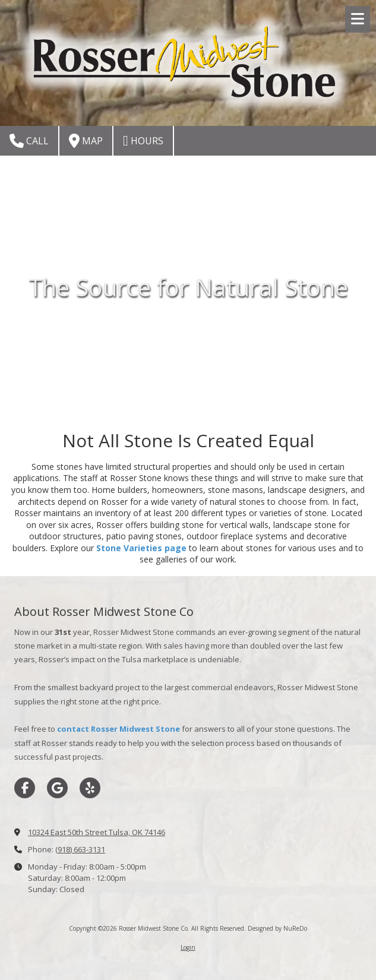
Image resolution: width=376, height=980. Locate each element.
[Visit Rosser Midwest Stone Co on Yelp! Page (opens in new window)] (90, 788)
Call (29, 141)
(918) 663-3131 (80, 849)
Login (188, 947)
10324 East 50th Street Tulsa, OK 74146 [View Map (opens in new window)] (97, 832)
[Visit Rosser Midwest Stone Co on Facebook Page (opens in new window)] (25, 788)
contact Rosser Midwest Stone (119, 729)
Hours (143, 141)
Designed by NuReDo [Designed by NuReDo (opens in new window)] (277, 928)
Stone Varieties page (141, 548)
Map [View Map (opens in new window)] (86, 141)
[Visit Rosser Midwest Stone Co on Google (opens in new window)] (57, 788)
